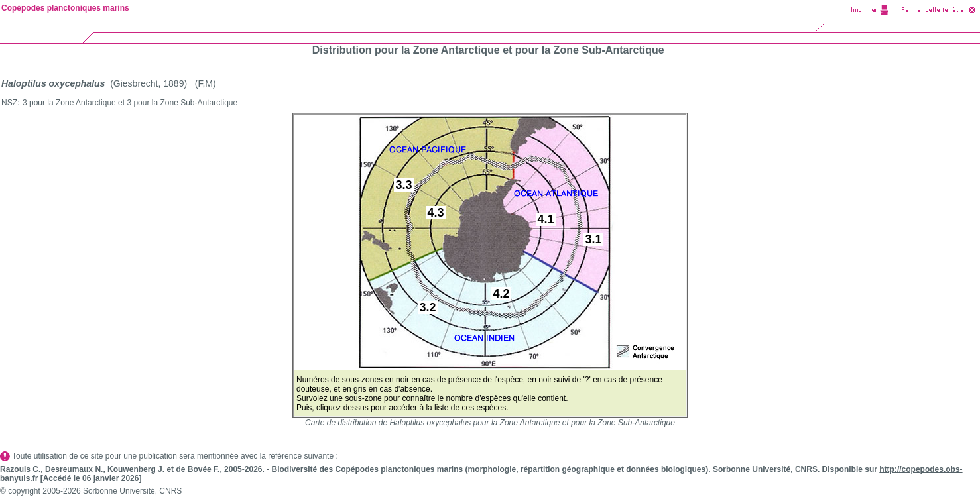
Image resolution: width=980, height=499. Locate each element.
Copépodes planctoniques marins (65, 8)
